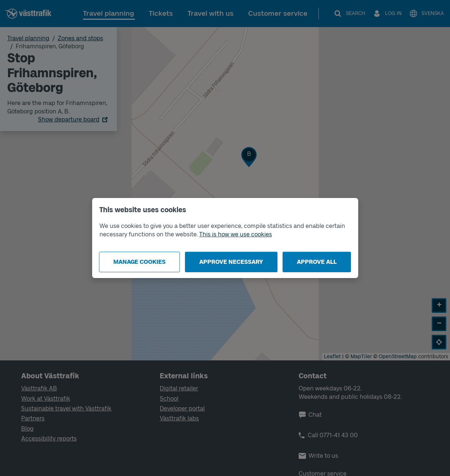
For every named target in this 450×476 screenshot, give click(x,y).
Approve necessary (231, 262)
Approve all (317, 262)
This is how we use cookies (236, 234)
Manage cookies (139, 262)
